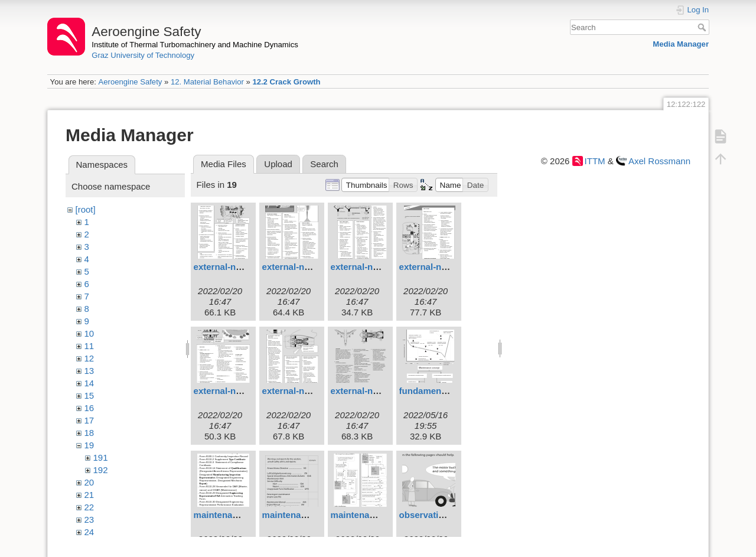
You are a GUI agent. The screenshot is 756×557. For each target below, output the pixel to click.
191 (101, 457)
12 (89, 358)
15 (89, 395)
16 (89, 408)
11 (89, 346)
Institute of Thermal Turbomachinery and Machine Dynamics (195, 45)
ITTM (595, 161)
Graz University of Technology (143, 55)
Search (703, 27)
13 (89, 371)
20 (89, 482)
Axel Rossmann (659, 161)
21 (89, 495)
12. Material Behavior (207, 82)
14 (89, 383)
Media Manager (681, 44)
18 (89, 433)
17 (89, 420)
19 (89, 445)
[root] (86, 209)
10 (89, 333)
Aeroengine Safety (130, 82)
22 (89, 507)
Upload (278, 164)
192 (101, 470)
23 (89, 519)
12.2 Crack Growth (286, 82)
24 (89, 532)
